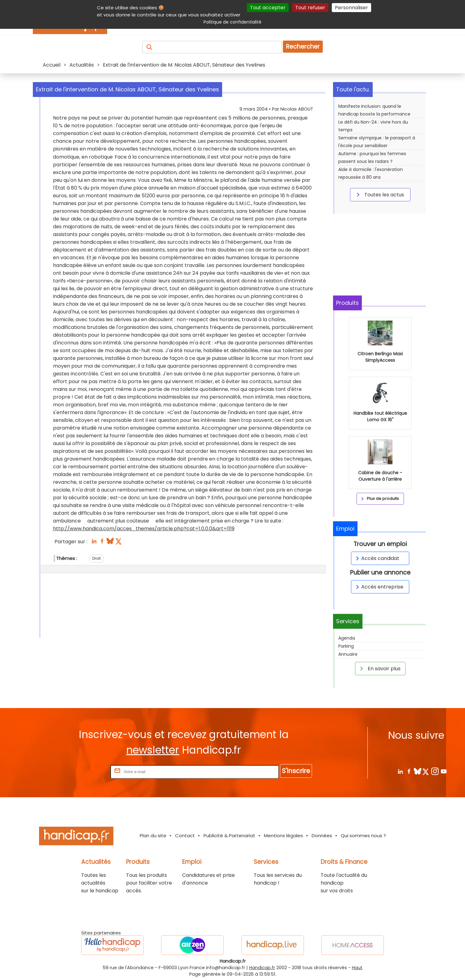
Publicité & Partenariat (229, 836)
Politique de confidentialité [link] (233, 22)
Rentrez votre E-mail (84, 771)
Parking (346, 646)
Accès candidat (377, 558)
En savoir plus (379, 668)
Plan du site (153, 836)
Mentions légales (283, 836)
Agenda (347, 638)
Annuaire (348, 654)
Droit (97, 558)
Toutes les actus (379, 195)
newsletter (153, 750)
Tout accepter (268, 8)
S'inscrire (296, 771)
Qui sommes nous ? (363, 836)
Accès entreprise (379, 587)
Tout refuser (310, 8)
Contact (185, 836)
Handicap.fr (262, 968)
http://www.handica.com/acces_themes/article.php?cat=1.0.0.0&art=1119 (144, 529)
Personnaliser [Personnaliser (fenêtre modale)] (351, 8)
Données (322, 836)
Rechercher (303, 47)
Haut (357, 968)
